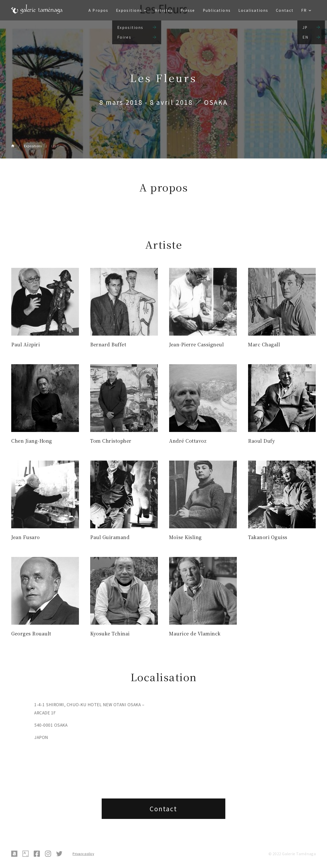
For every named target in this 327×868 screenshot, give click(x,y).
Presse (188, 10)
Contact (285, 10)
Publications (217, 10)
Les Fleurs (59, 146)
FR (304, 10)
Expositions (129, 10)
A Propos (98, 10)
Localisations (253, 10)
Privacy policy (83, 854)
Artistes (164, 10)
